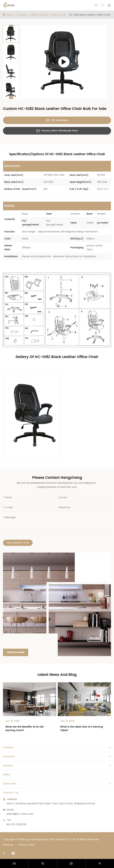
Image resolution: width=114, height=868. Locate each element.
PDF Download (57, 120)
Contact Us (11, 793)
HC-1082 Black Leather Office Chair (90, 15)
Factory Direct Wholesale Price (57, 131)
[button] (11, 26)
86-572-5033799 (16, 824)
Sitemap (8, 845)
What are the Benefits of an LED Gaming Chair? (25, 729)
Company (9, 756)
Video (6, 775)
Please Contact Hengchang (57, 478)
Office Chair (59, 15)
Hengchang (16, 652)
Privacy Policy (27, 845)
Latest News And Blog (57, 675)
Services (8, 766)
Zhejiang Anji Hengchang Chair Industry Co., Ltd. (47, 839)
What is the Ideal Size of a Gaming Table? (81, 729)
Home (10, 15)
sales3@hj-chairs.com (20, 814)
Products (22, 15)
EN (96, 5)
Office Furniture (39, 15)
